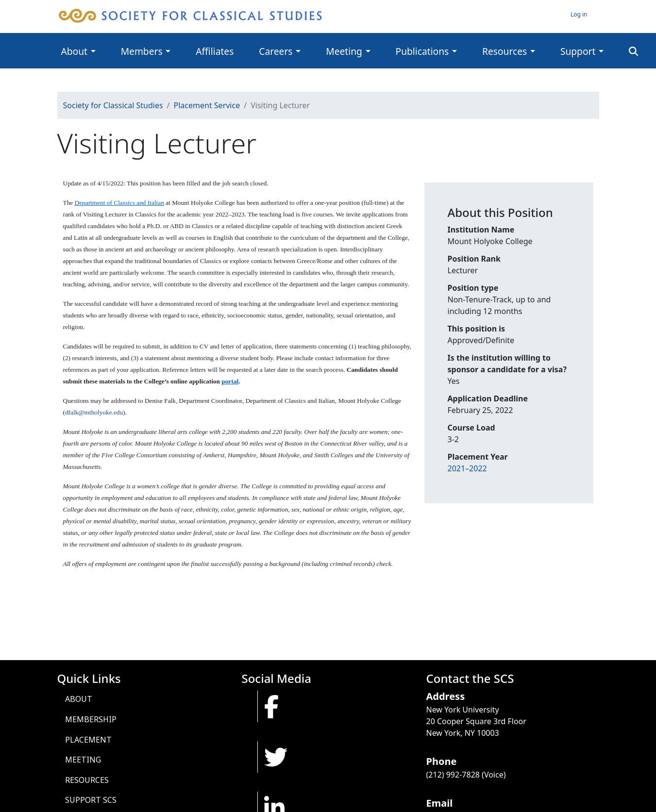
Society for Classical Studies (113, 105)
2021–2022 (467, 468)
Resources (505, 51)
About (74, 51)
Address (446, 696)
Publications (422, 51)
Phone (442, 761)
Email (440, 803)
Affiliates (215, 51)
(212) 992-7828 (453, 775)
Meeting (344, 51)
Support (578, 51)
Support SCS (91, 800)
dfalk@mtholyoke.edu (94, 412)
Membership (91, 719)
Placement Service (207, 105)
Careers (276, 51)
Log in (579, 14)
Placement (88, 740)
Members (142, 51)
